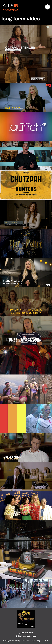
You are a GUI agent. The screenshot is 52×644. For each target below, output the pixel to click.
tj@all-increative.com (26, 636)
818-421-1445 (26, 633)
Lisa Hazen (45, 641)
